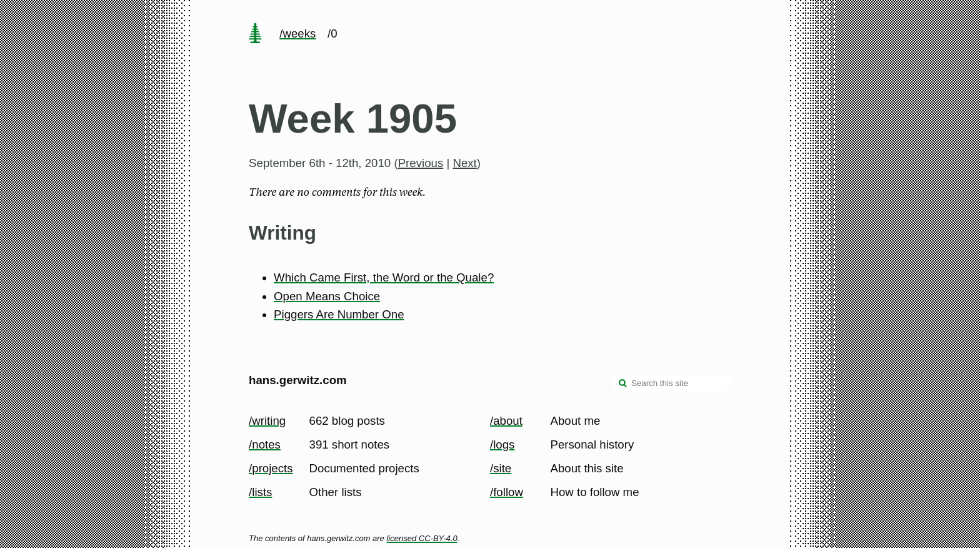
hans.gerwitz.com (298, 380)
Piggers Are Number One (339, 314)
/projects (271, 468)
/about (506, 421)
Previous (421, 163)
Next (464, 163)
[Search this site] (672, 383)
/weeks (297, 33)
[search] (623, 384)
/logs (502, 444)
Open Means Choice (327, 296)
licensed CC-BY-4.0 (422, 538)
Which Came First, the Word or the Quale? (384, 277)
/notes (265, 444)
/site (501, 468)
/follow (507, 492)
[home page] (255, 34)
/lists (260, 492)
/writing (267, 421)
